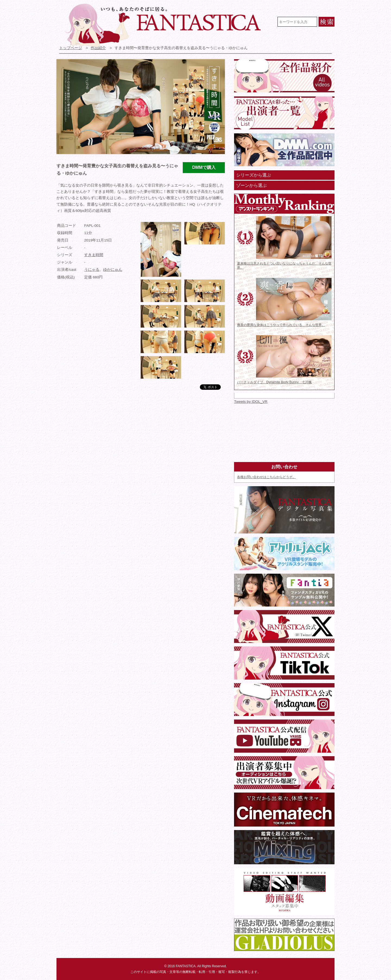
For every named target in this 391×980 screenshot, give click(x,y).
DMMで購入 (204, 167)
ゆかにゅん (113, 270)
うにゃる (92, 270)
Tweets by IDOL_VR (251, 402)
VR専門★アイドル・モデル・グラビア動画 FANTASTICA (167, 25)
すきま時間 (94, 255)
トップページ (71, 48)
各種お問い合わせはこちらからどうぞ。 (266, 477)
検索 (327, 22)
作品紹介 (98, 48)
